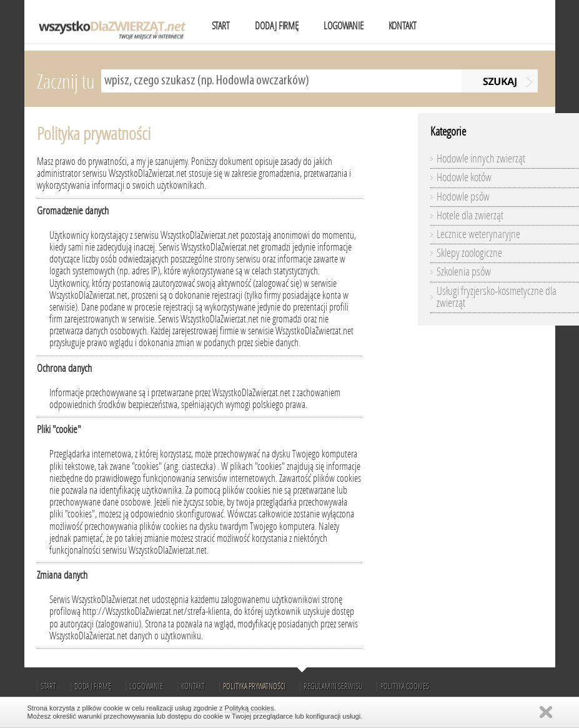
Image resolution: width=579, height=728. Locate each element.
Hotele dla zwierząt (470, 216)
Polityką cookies (250, 708)
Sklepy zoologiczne (469, 253)
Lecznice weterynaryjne (478, 234)
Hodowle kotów (464, 177)
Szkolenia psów (464, 272)
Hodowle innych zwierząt (481, 159)
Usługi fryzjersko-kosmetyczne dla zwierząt (497, 297)
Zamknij (546, 712)
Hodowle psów (463, 197)
